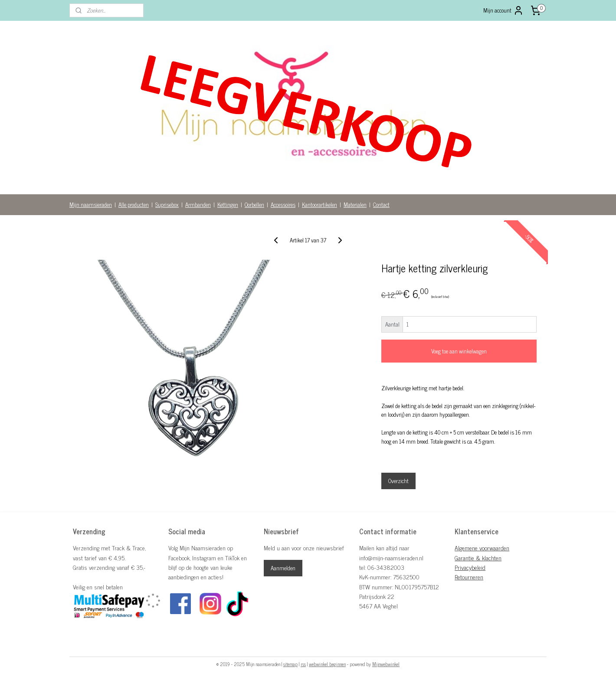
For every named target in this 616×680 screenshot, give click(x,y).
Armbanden (198, 204)
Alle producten (134, 204)
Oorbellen (254, 204)
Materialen (355, 204)
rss (303, 664)
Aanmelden (283, 568)
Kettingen (228, 204)
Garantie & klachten (478, 557)
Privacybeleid (470, 567)
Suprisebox (167, 204)
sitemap (290, 664)
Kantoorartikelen (319, 204)
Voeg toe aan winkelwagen (459, 351)
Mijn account (503, 10)
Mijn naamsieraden (91, 204)
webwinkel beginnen (327, 664)
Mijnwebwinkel (386, 664)
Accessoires (283, 204)
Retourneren (469, 577)
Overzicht (398, 481)
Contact (381, 204)
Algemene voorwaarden (482, 548)
